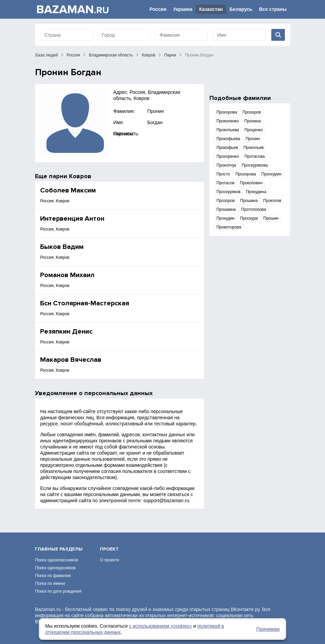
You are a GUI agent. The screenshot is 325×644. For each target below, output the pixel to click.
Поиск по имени (50, 583)
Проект (109, 549)
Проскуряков (229, 192)
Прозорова (246, 174)
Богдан (155, 122)
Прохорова (227, 112)
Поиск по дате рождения (58, 591)
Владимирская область (111, 55)
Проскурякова (255, 165)
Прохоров (252, 112)
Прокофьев (227, 148)
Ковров (149, 55)
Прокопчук (226, 165)
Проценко (254, 130)
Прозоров (226, 201)
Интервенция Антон (72, 219)
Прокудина (256, 192)
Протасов (226, 183)
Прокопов (272, 201)
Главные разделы (59, 549)
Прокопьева (228, 130)
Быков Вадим (62, 247)
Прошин (271, 218)
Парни (170, 55)
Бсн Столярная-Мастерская (85, 303)
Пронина (253, 121)
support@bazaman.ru (166, 501)
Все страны (273, 9)
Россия (158, 9)
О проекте (110, 560)
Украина (183, 9)
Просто (223, 174)
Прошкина (226, 209)
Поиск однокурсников (55, 568)
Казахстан (211, 9)
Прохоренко (228, 156)
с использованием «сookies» (160, 626)
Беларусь (241, 9)
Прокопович (251, 183)
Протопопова (254, 209)
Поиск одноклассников (56, 560)
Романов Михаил (67, 275)
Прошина (249, 201)
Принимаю (268, 629)
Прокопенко (228, 121)
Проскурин (271, 174)
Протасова (254, 156)
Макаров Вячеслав (71, 360)
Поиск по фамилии (53, 576)
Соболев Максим (68, 190)
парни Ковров (70, 176)
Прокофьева (228, 139)
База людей (47, 55)
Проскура (249, 218)
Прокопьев (254, 148)
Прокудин (226, 218)
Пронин (156, 111)
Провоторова (229, 227)
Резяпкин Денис (66, 332)
